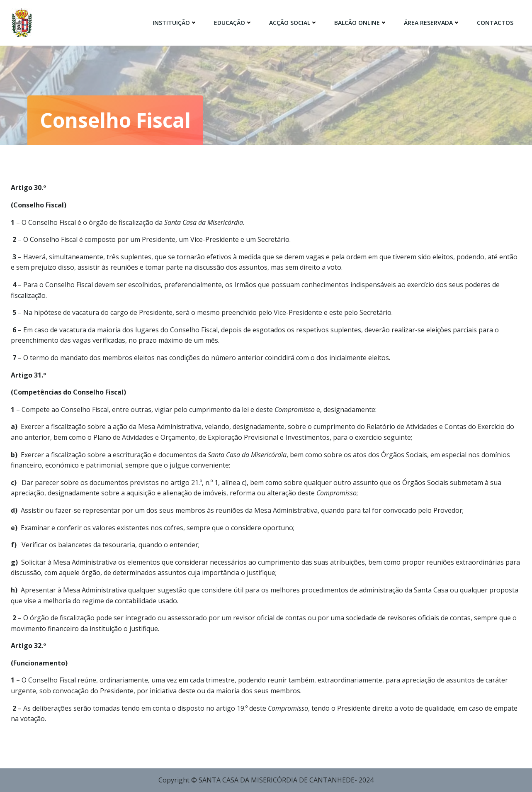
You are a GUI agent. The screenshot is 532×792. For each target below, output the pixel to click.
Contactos (495, 23)
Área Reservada (432, 23)
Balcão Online (361, 23)
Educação (233, 23)
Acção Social (293, 23)
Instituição (175, 23)
